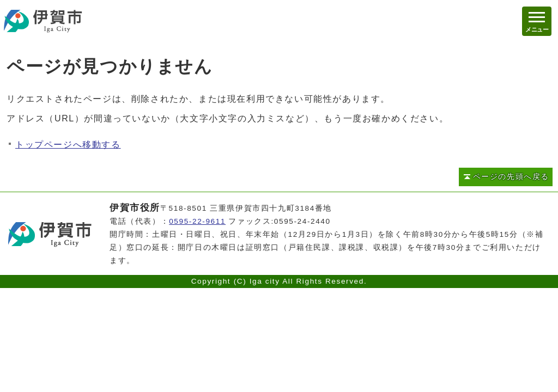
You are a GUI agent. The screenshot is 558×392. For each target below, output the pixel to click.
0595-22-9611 (197, 221)
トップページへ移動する (68, 145)
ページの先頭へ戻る (511, 177)
